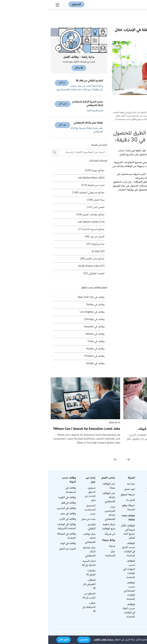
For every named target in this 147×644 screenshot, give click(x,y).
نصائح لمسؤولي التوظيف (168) (40, 193)
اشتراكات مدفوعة (124, 186)
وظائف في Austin (47, 349)
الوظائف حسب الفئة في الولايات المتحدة (81, 611)
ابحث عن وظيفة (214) (45, 185)
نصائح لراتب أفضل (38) (44, 259)
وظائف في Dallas (47, 305)
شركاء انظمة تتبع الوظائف (60, 527)
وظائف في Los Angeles (44, 312)
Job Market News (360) (43, 178)
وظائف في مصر (20, 514)
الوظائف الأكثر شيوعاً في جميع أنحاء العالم (80, 532)
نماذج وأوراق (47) (47, 244)
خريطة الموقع (80, 495)
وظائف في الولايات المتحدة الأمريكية (18, 527)
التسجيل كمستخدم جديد (42, 510)
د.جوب (113, 155)
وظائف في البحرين (18, 508)
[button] (36, 640)
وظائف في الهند (20, 543)
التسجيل (28, 4)
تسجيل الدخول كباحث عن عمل (42, 494)
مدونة (64, 546)
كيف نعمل (81, 489)
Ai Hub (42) (50, 252)
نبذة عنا (83, 484)
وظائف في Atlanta (47, 334)
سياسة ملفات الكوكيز (55, 640)
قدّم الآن (31, 68)
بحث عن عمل (40, 519)
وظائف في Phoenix (46, 356)
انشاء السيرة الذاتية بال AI (41, 563)
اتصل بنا (82, 500)
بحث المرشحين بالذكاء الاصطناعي (62, 513)
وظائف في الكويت (19, 498)
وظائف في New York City (43, 297)
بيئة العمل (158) (47, 200)
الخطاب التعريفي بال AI (41, 584)
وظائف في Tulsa (48, 342)
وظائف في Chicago (46, 319)
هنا (130, 194)
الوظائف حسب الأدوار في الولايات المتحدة (80, 550)
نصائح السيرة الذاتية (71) (43, 229)
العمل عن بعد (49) (46, 237)
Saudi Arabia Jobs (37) (43, 266)
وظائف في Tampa (47, 364)
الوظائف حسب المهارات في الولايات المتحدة (81, 569)
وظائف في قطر (20, 503)
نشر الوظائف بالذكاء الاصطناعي (61, 498)
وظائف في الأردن (19, 519)
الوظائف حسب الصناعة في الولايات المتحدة (81, 591)
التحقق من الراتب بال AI (41, 596)
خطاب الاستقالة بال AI (41, 607)
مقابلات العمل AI (43, 573)
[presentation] (80, 460)
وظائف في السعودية (22, 490)
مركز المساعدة (62, 554)
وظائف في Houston (46, 327)
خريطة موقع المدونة (80, 508)
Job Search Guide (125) (43, 222)
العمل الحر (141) (47, 207)
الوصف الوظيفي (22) (46, 274)
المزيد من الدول (19, 549)
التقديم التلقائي (43, 527)
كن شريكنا (62, 534)
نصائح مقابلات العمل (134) (42, 215)
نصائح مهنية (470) (46, 171)
